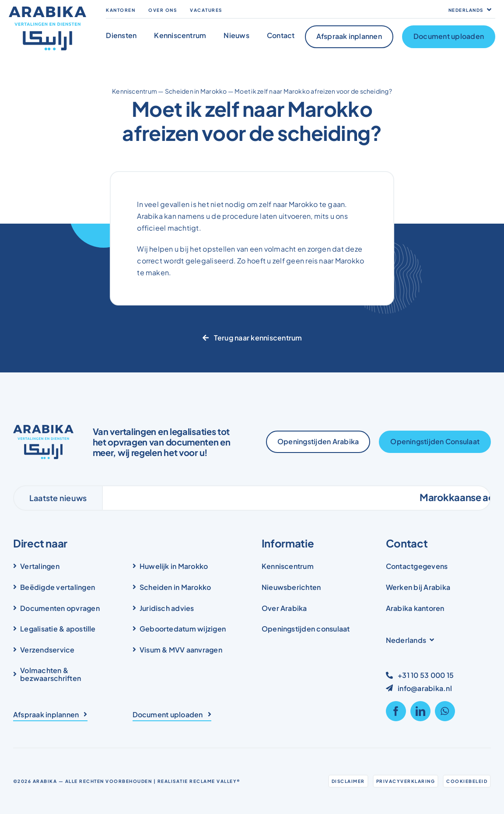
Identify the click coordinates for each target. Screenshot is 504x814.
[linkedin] (420, 711)
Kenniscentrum (135, 91)
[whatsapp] (445, 711)
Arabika (45, 781)
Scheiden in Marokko (196, 91)
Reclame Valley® (215, 781)
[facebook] (396, 711)
